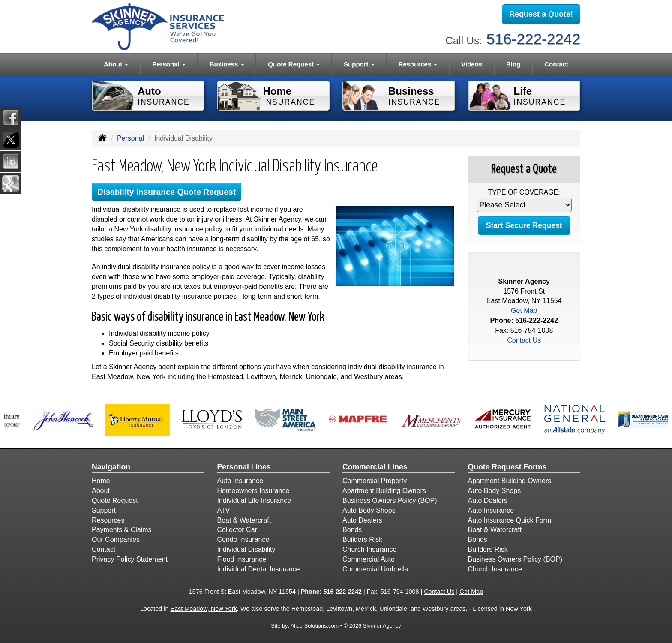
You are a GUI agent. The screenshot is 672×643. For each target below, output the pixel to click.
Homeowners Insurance (253, 491)
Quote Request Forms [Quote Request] (507, 467)
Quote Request (115, 500)
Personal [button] (169, 64)
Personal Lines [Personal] (244, 467)
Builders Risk (362, 539)
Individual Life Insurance (254, 500)
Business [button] (227, 64)
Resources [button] (418, 64)
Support (104, 510)
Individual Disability (246, 549)
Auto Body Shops (369, 510)
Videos (472, 64)
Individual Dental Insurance (259, 569)
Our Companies (116, 539)
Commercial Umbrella (375, 569)
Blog (513, 64)
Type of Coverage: (524, 192)
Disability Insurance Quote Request (166, 192)
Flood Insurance (242, 559)
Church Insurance (369, 549)
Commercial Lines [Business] (375, 467)
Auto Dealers (362, 520)
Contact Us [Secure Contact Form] (524, 340)
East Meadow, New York (204, 609)
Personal (130, 138)
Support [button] (359, 64)
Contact (556, 64)
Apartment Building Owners (384, 491)
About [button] (116, 64)
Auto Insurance (240, 481)
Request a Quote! (541, 14)
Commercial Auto (369, 559)
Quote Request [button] (294, 64)
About (101, 491)
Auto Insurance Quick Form (510, 520)
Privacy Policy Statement (130, 559)
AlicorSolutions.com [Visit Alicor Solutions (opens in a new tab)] (315, 626)
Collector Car (237, 530)
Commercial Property (375, 481)
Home (101, 481)
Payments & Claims (122, 530)
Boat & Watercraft (244, 520)
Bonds (352, 530)
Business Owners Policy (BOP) (390, 500)
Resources (108, 520)
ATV (224, 510)
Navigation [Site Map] (111, 467)
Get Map (524, 311)
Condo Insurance (243, 539)
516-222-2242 (533, 39)
